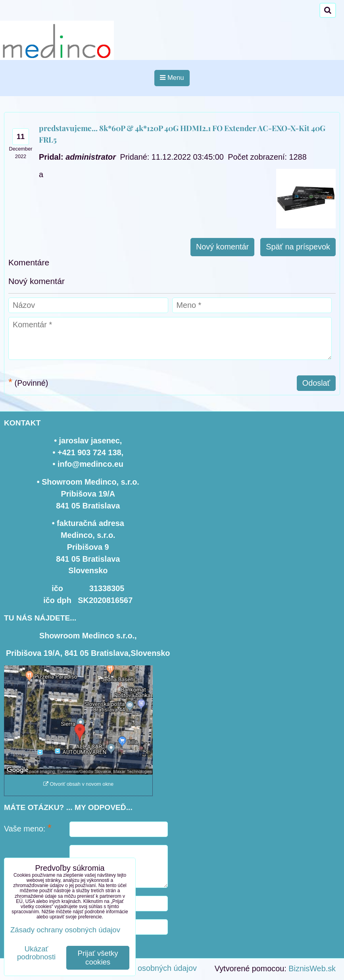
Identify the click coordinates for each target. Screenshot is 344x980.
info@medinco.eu (90, 464)
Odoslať (316, 383)
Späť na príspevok (298, 247)
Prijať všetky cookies (98, 958)
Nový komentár (222, 247)
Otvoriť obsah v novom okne (78, 784)
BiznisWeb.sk (312, 968)
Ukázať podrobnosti (36, 953)
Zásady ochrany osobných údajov (138, 968)
